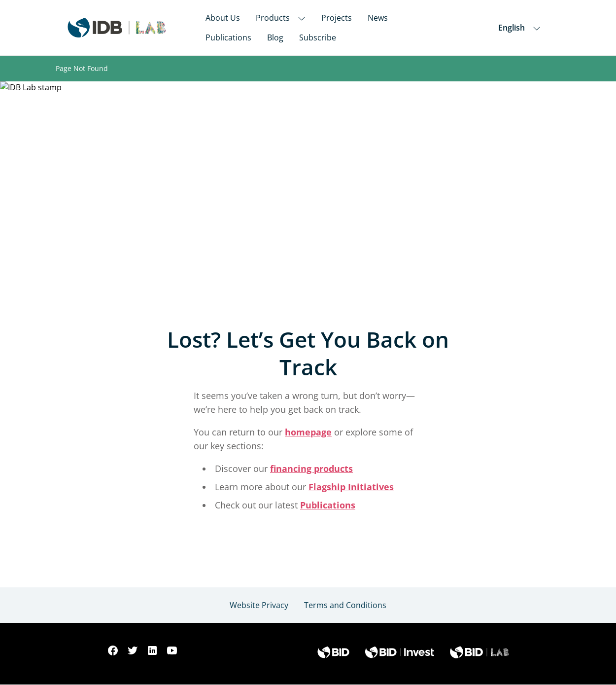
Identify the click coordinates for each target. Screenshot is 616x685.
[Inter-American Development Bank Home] (117, 28)
